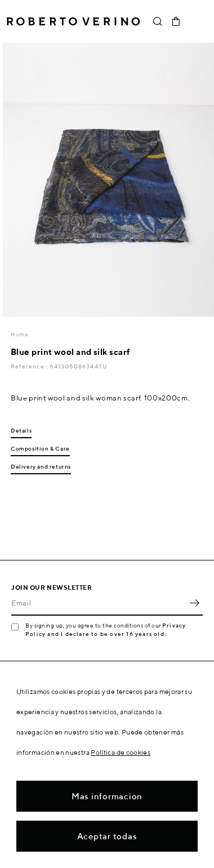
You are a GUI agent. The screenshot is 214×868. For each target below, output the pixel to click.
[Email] (99, 603)
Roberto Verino (73, 21)
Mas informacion (107, 796)
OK (194, 603)
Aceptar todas (107, 836)
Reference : (30, 366)
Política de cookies (121, 752)
